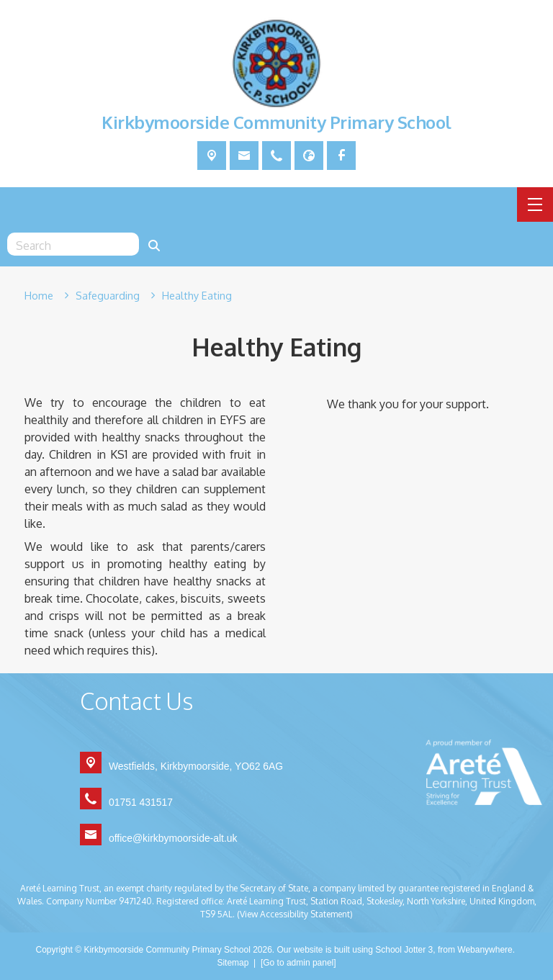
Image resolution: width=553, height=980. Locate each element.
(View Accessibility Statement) (295, 914)
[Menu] (535, 204)
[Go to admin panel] (298, 963)
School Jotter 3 (404, 950)
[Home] (39, 296)
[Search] (154, 244)
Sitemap (233, 963)
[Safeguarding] (108, 296)
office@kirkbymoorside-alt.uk (173, 838)
